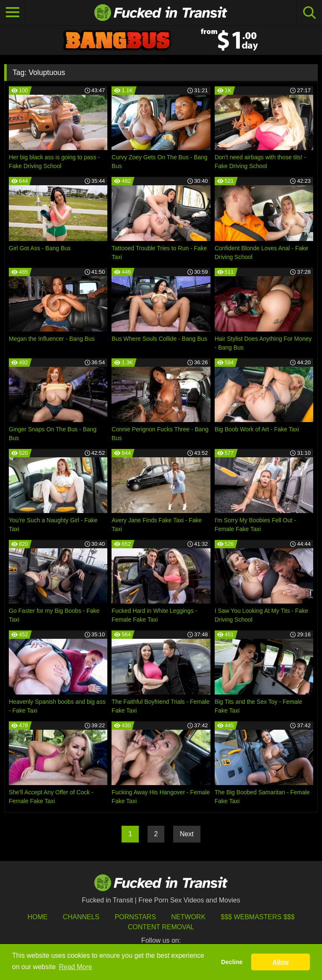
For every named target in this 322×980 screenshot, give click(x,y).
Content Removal (161, 927)
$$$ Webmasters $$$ (258, 917)
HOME (37, 917)
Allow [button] (280, 962)
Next (187, 834)
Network (188, 917)
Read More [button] (76, 967)
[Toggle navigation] (13, 13)
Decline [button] (232, 962)
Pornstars (135, 917)
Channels (81, 917)
